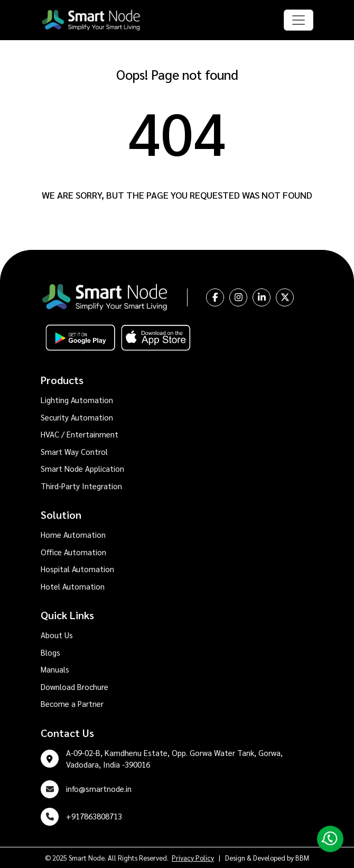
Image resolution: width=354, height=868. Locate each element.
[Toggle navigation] (299, 20)
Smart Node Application (82, 468)
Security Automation (77, 417)
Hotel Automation (73, 586)
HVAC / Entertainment (80, 434)
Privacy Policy (193, 858)
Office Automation (73, 552)
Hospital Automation (77, 569)
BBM (302, 858)
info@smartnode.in (99, 788)
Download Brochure (74, 687)
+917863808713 (94, 816)
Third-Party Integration (81, 486)
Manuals (55, 669)
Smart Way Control (74, 451)
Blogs (50, 652)
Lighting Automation (77, 400)
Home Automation (73, 534)
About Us (57, 635)
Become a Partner (72, 703)
